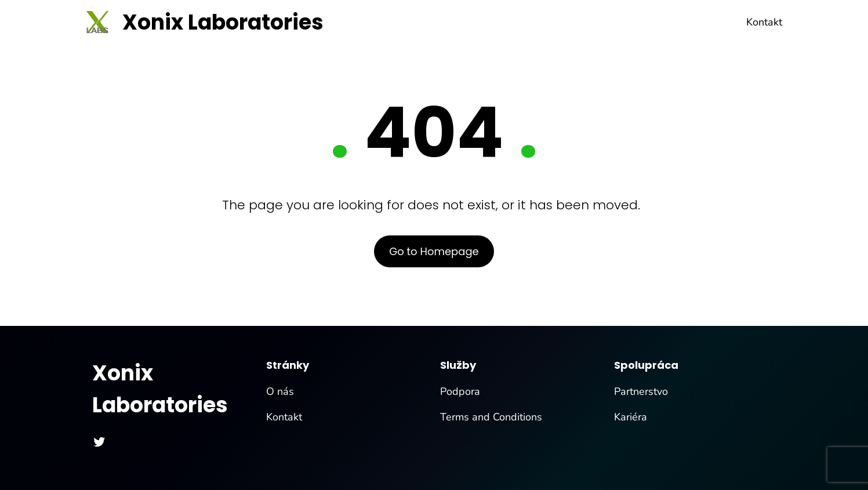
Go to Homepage (434, 251)
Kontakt (284, 417)
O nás (280, 391)
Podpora (460, 391)
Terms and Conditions (491, 417)
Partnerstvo (641, 391)
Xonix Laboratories (223, 22)
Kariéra (631, 417)
